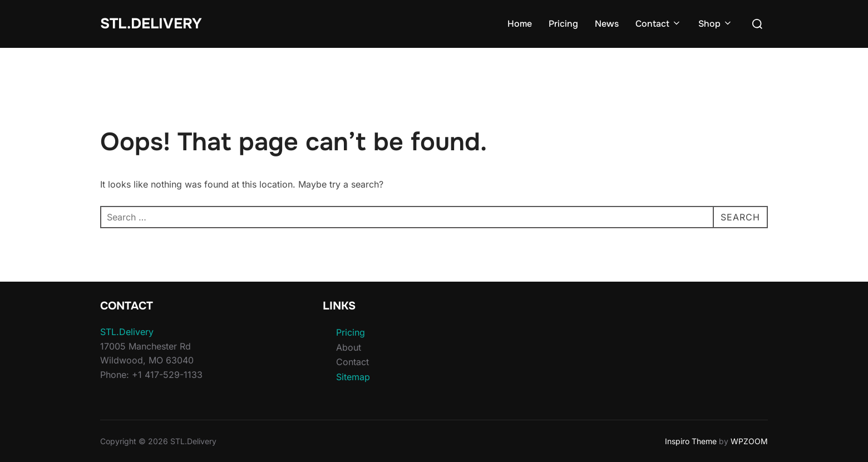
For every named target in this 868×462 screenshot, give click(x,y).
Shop (716, 24)
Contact (659, 24)
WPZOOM (749, 441)
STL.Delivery (151, 24)
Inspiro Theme (691, 441)
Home (520, 24)
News (607, 24)
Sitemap (353, 377)
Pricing (563, 24)
